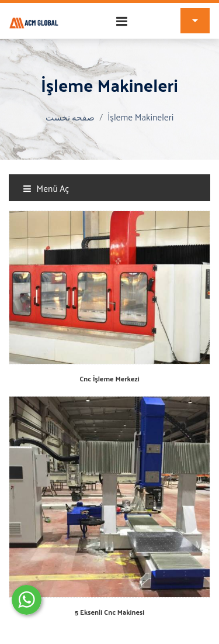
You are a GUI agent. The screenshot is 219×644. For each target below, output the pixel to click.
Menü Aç (46, 188)
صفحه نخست (70, 117)
